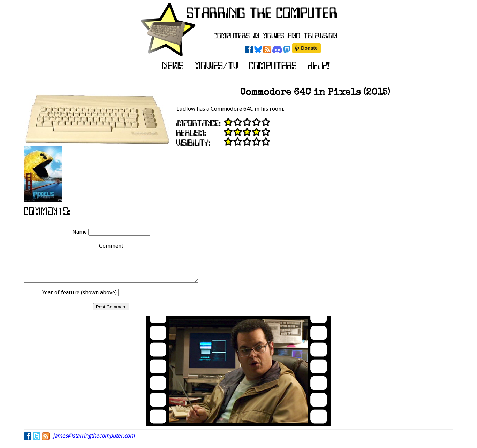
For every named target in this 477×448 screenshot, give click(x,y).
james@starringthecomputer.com (94, 442)
